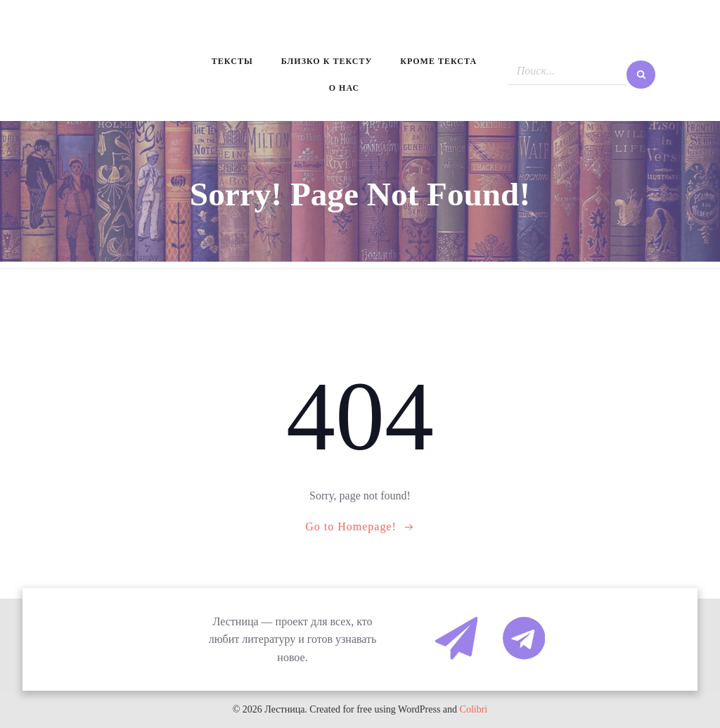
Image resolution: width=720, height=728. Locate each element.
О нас (344, 88)
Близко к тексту (327, 61)
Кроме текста (438, 61)
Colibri (474, 709)
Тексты (232, 61)
